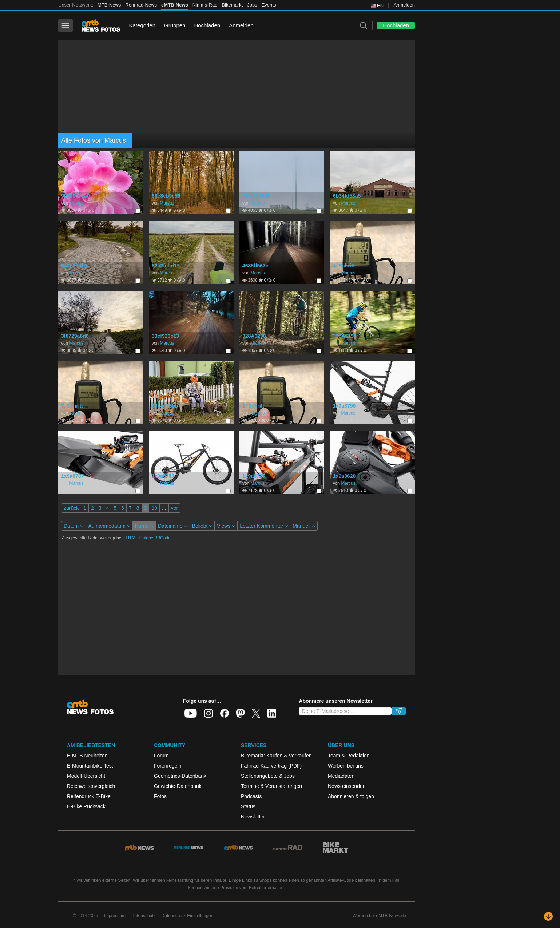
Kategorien (142, 25)
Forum (161, 756)
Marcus (76, 203)
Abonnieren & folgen (351, 796)
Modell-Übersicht (86, 776)
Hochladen (207, 25)
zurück (71, 508)
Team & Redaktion (349, 756)
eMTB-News (175, 5)
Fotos (160, 796)
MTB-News (109, 5)
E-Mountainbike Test (90, 766)
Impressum (115, 916)
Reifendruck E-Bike (89, 796)
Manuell (304, 526)
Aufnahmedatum (109, 526)
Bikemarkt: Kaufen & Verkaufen (276, 756)
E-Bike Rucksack (86, 806)
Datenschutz (144, 916)
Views (226, 526)
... (164, 508)
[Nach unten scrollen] (548, 916)
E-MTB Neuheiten (87, 756)
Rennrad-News (141, 5)
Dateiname (173, 526)
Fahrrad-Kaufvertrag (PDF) (271, 766)
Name (144, 526)
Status (248, 806)
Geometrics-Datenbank (180, 776)
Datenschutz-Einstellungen (188, 916)
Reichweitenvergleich (91, 786)
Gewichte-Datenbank (178, 786)
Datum (74, 526)
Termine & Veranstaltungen (271, 786)
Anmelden (404, 5)
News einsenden (347, 786)
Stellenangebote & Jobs (268, 776)
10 (154, 508)
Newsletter (253, 817)
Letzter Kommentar (264, 526)
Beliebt (202, 526)
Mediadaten (341, 776)
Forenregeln (168, 766)
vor (174, 508)
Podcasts (251, 796)
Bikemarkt (232, 5)
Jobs (252, 5)
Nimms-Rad (205, 5)
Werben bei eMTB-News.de (379, 916)
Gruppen (175, 25)
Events (269, 5)
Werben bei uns (346, 766)
